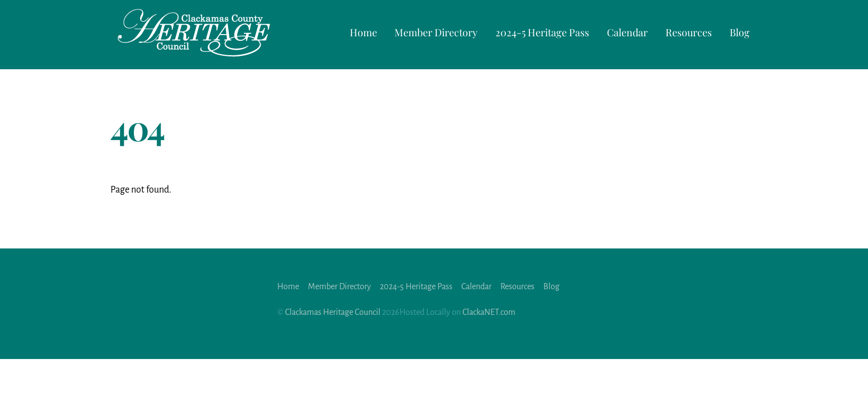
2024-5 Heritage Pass (542, 32)
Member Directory (436, 32)
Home (363, 32)
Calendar (627, 32)
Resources (689, 32)
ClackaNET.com (489, 312)
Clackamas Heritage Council (333, 312)
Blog (740, 32)
